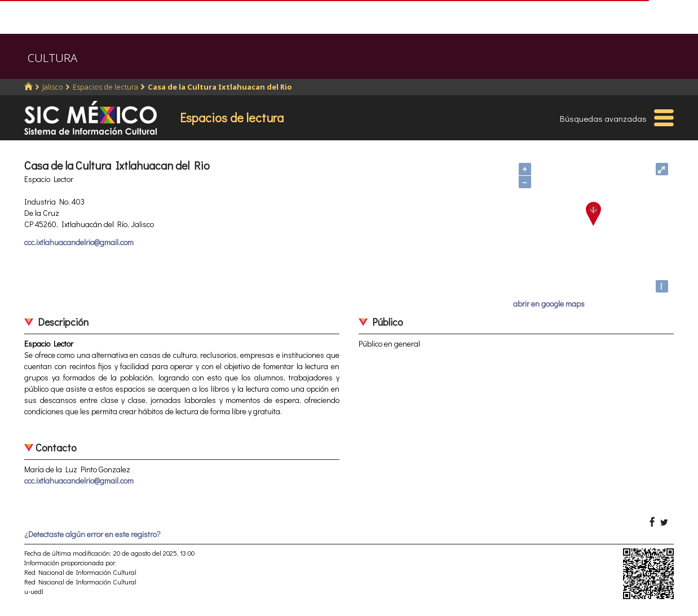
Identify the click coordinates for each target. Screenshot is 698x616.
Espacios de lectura (105, 87)
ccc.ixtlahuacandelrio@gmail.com (79, 242)
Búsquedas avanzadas (603, 118)
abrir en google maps (549, 303)
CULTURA (52, 58)
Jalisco (53, 87)
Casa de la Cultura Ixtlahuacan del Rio (220, 87)
